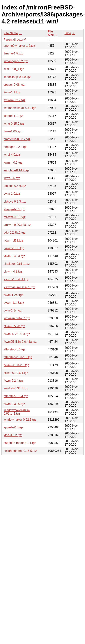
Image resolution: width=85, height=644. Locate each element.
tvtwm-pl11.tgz (13, 240)
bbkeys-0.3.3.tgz (15, 202)
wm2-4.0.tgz (12, 155)
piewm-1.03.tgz (14, 248)
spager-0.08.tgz (14, 85)
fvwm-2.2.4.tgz (13, 381)
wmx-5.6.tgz (12, 178)
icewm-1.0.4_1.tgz (16, 279)
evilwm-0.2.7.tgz (15, 100)
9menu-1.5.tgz (13, 53)
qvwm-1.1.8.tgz (14, 303)
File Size (51, 33)
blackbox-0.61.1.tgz (17, 264)
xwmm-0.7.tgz (13, 163)
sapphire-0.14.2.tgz (16, 170)
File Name (11, 33)
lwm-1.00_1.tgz (14, 69)
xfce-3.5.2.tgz (13, 435)
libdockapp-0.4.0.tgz (17, 77)
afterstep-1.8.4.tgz (16, 396)
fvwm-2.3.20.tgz (14, 404)
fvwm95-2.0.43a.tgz (17, 334)
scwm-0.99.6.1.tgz (16, 373)
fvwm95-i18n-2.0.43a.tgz (20, 342)
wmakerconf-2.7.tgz (17, 318)
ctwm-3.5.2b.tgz (14, 326)
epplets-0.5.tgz (13, 427)
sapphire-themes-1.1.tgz (20, 443)
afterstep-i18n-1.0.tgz (18, 357)
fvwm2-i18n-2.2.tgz (16, 365)
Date (68, 33)
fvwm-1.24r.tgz (13, 295)
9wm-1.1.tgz (12, 92)
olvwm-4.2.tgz (13, 272)
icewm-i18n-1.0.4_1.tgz (19, 287)
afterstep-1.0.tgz (15, 349)
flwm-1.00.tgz (13, 131)
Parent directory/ (15, 40)
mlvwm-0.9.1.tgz (15, 217)
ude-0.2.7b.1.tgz (15, 233)
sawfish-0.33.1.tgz (16, 388)
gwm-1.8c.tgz (13, 310)
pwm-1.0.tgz (12, 194)
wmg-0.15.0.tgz (14, 124)
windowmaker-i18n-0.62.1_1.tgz (17, 412)
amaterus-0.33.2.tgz (17, 139)
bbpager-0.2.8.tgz (15, 147)
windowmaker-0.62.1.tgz (20, 420)
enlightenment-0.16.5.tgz (20, 451)
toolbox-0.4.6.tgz (15, 186)
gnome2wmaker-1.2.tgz (19, 46)
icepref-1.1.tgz (13, 116)
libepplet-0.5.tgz (14, 209)
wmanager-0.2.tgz (16, 61)
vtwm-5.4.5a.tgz (14, 256)
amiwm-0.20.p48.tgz (17, 225)
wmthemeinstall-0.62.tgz (20, 108)
